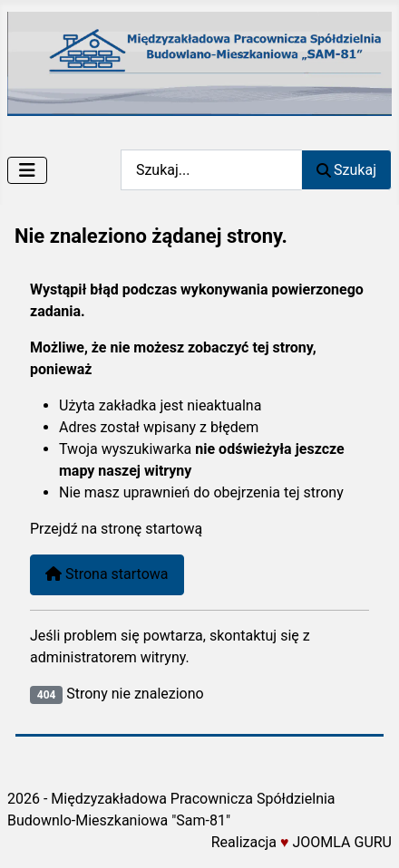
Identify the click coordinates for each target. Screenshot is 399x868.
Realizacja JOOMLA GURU (302, 842)
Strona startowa (107, 574)
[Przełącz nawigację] (27, 170)
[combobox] (211, 170)
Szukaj (346, 170)
